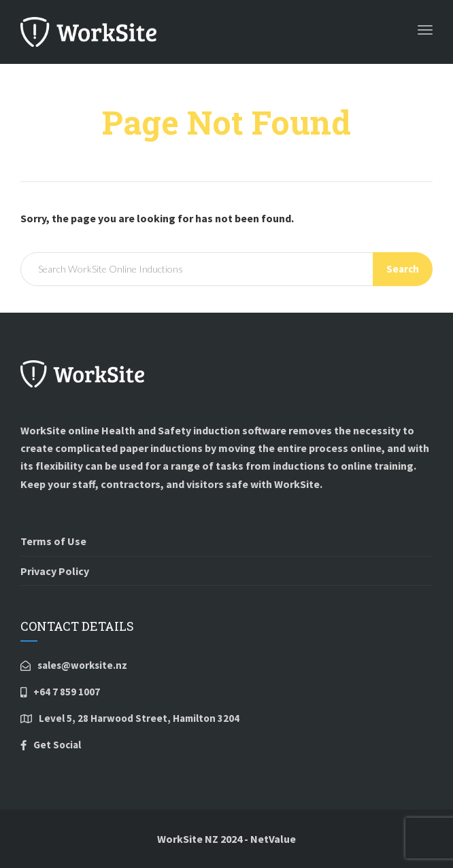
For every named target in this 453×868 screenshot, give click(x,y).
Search (403, 269)
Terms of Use (53, 541)
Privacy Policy (55, 571)
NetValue (273, 839)
